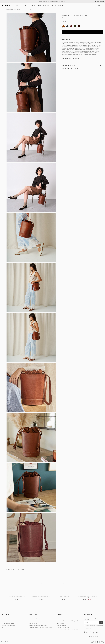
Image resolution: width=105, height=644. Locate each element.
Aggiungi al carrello (82, 32)
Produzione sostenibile (8, 623)
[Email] (92, 623)
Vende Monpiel (34, 619)
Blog (4, 627)
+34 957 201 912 (62, 623)
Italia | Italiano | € (99, 1)
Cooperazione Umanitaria (9, 625)
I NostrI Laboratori (8, 621)
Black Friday (33, 621)
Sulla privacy (100, 625)
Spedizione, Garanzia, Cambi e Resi (39, 625)
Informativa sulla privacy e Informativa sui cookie (42, 627)
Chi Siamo (6, 619)
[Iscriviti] (101, 623)
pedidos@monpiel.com (64, 628)
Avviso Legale (34, 623)
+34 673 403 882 (62, 625)
